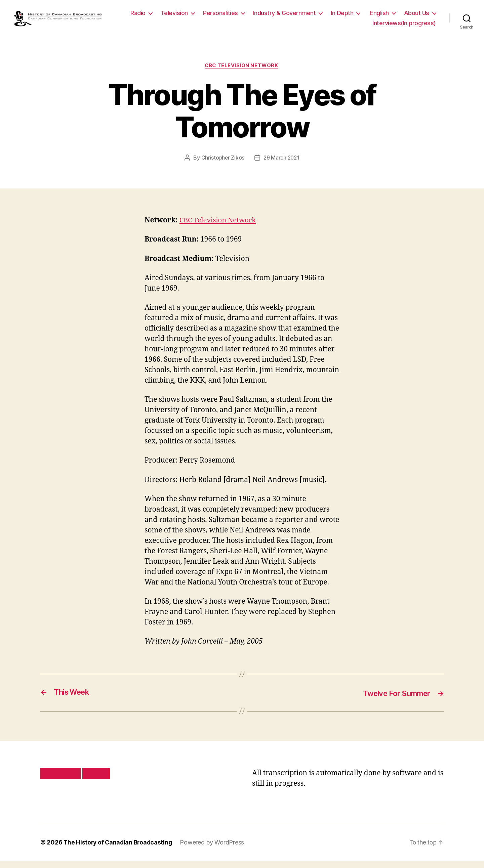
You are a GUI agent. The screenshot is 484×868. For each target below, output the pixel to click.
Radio (178, 16)
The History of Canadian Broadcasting (119, 849)
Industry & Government (325, 16)
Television (215, 16)
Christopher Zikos (222, 165)
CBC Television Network (242, 73)
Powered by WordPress (215, 849)
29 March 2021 (282, 165)
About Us (345, 26)
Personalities (261, 16)
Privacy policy (61, 780)
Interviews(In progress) (404, 26)
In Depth (382, 16)
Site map (96, 780)
